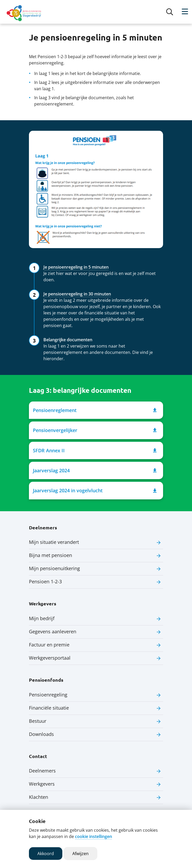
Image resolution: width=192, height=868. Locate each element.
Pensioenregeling (48, 695)
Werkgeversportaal (50, 658)
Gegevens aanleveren (53, 631)
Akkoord (46, 854)
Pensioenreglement (95, 410)
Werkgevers (42, 784)
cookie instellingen (94, 836)
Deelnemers (42, 771)
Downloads (41, 734)
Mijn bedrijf (42, 618)
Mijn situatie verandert (54, 542)
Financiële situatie (49, 708)
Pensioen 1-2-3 (45, 581)
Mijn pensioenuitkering (54, 568)
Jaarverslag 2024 (95, 470)
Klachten (39, 797)
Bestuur (38, 721)
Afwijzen (80, 854)
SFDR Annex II (95, 450)
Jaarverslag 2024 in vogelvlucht (95, 491)
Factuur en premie (49, 645)
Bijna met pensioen (50, 555)
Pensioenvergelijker (95, 430)
